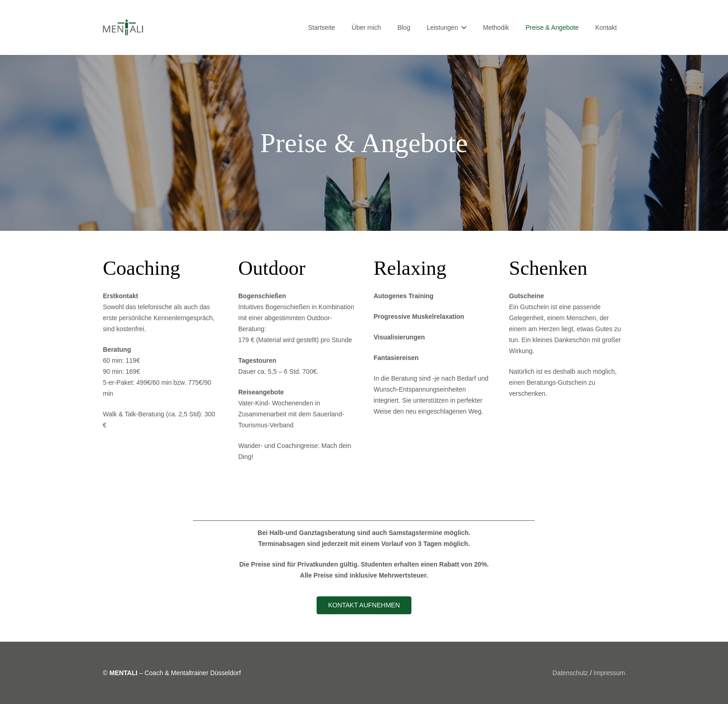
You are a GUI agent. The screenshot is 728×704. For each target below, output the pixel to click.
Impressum (609, 673)
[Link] (123, 28)
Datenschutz (570, 673)
